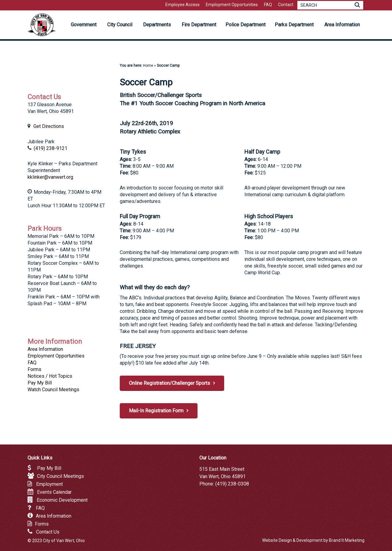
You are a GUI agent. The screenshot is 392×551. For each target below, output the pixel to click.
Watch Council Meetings (53, 390)
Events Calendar (54, 492)
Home (148, 66)
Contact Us (48, 532)
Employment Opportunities (56, 356)
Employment (49, 484)
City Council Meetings (60, 476)
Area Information (45, 349)
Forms (34, 369)
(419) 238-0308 (232, 484)
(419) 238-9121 (51, 148)
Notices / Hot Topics (50, 376)
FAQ (32, 363)
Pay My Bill (40, 383)
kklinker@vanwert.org (50, 177)
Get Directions (49, 126)
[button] (172, 383)
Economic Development (62, 500)
